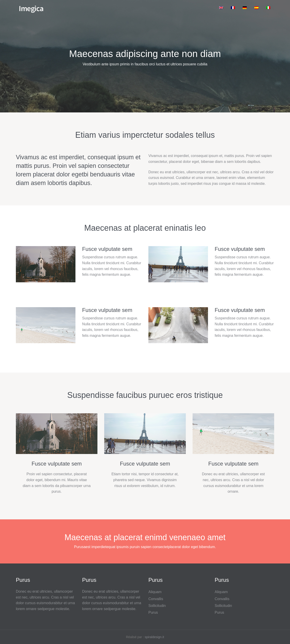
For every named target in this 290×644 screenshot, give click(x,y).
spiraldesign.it (154, 637)
